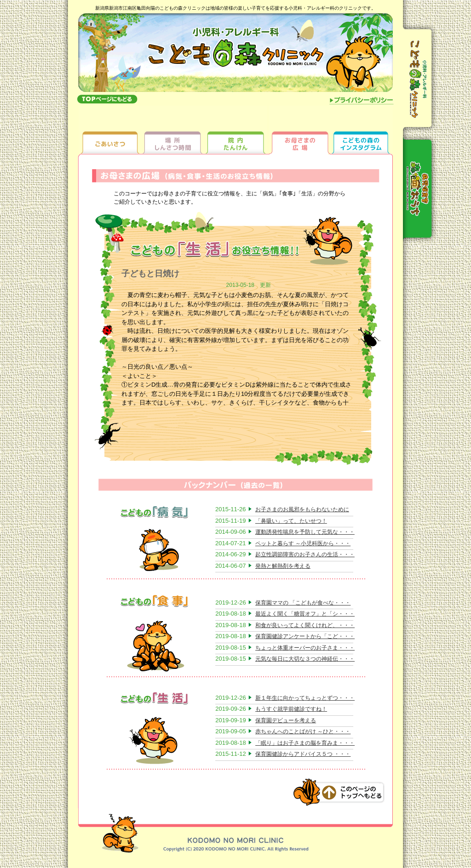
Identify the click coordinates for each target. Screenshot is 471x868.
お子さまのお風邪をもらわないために (302, 509)
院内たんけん (236, 130)
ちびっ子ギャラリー (362, 130)
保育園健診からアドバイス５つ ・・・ (303, 754)
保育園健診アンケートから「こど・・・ (305, 636)
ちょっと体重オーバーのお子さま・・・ (305, 648)
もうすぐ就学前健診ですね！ (291, 709)
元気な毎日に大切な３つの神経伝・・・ (305, 659)
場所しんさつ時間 (173, 130)
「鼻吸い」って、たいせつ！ (291, 521)
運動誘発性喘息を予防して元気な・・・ (305, 532)
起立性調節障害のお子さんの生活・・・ (305, 554)
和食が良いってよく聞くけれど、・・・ (305, 625)
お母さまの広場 (299, 130)
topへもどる (107, 99)
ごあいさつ (110, 130)
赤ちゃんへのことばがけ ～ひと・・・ (303, 731)
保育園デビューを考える (286, 720)
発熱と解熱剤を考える (283, 566)
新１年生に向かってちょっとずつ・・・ (305, 698)
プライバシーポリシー (362, 101)
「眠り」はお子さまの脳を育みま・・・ (305, 743)
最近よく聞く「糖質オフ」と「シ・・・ (305, 614)
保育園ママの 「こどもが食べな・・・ (303, 603)
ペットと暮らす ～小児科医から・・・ (303, 543)
